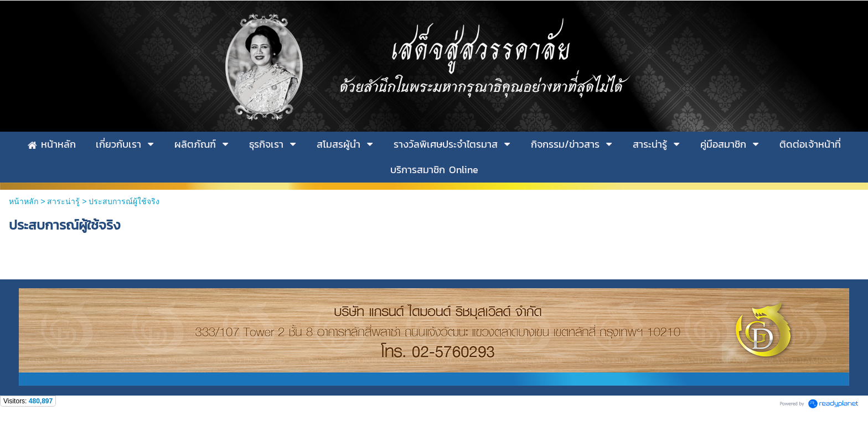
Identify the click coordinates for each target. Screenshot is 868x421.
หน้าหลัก (24, 201)
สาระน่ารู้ (63, 201)
